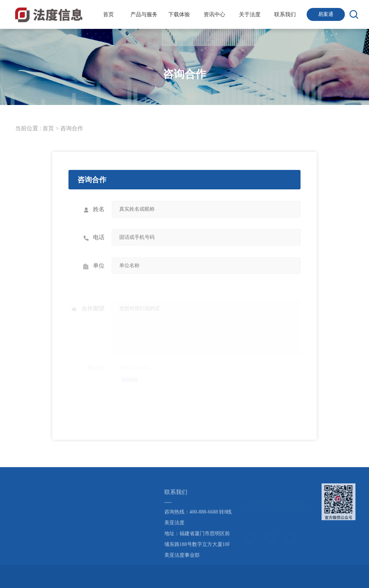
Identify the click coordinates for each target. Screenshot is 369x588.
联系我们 (285, 14)
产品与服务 (144, 14)
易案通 (326, 14)
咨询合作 (72, 128)
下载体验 (179, 14)
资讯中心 (214, 14)
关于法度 (250, 14)
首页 (108, 14)
